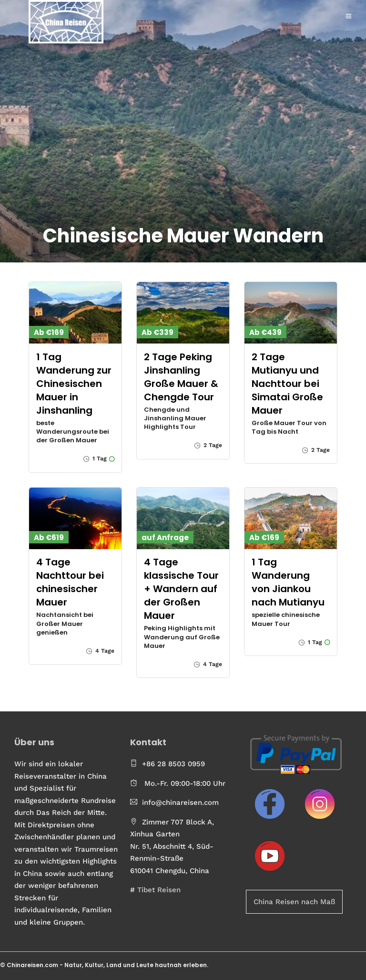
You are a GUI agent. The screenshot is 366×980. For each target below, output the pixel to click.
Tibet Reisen (159, 890)
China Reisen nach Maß (294, 902)
